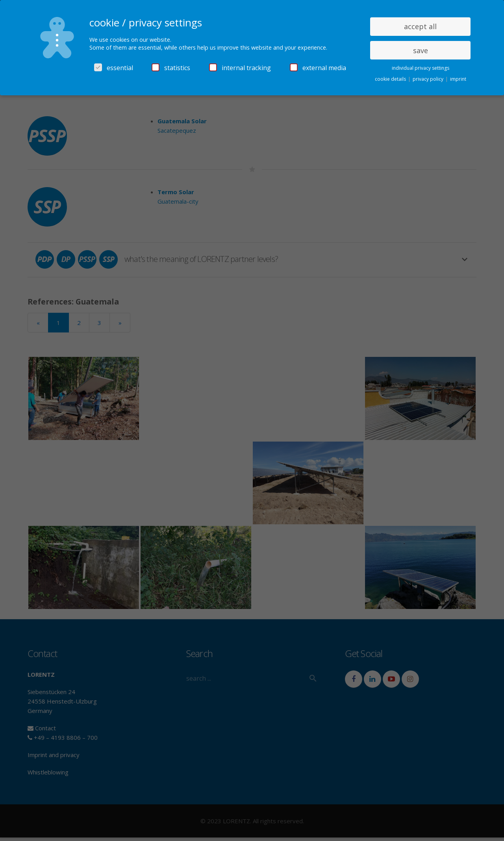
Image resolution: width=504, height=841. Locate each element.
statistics (171, 68)
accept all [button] (420, 26)
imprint (458, 79)
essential (114, 68)
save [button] (421, 50)
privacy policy (429, 79)
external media (318, 68)
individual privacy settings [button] (421, 68)
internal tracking (240, 68)
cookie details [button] (391, 79)
